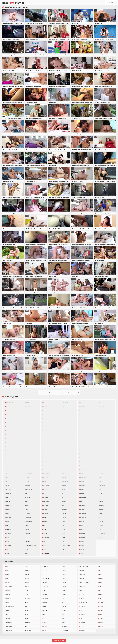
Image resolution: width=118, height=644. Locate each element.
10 (78, 393)
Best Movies (13, 3)
